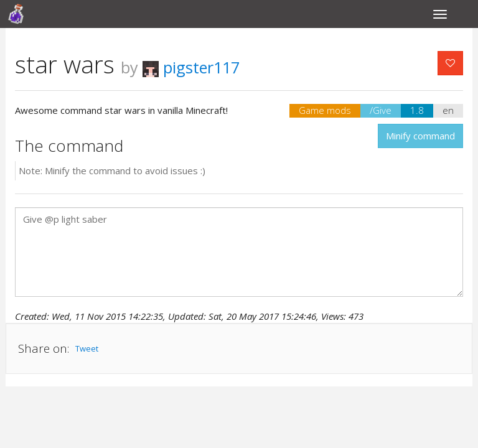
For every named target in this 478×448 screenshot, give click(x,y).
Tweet (87, 348)
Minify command (420, 136)
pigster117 (191, 67)
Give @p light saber (239, 252)
